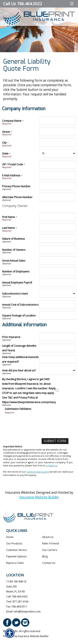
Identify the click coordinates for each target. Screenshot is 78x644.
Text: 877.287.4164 (17, 602)
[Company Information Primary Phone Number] (58, 186)
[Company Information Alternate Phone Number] (58, 197)
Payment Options (16, 556)
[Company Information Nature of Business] (58, 239)
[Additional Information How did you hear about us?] (58, 370)
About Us (48, 537)
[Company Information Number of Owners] (58, 250)
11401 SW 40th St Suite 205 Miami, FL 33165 (16, 586)
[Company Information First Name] (58, 217)
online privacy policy (38, 472)
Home (10, 537)
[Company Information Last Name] (58, 228)
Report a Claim (15, 563)
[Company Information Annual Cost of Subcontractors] (58, 305)
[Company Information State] (58, 153)
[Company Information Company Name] (58, 121)
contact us (52, 466)
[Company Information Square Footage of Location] (58, 315)
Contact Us (49, 563)
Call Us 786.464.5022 (23, 4)
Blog (45, 556)
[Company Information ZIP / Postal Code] (58, 164)
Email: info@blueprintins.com (23, 612)
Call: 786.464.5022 (17, 597)
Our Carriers (50, 550)
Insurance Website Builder (39, 497)
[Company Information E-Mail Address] (58, 175)
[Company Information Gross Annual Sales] (58, 261)
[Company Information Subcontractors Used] (58, 294)
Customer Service (17, 550)
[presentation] (36, 422)
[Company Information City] (58, 143)
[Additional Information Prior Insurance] (58, 337)
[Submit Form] (55, 441)
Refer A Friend (51, 543)
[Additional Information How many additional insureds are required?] (58, 359)
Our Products (14, 543)
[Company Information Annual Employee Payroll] (58, 282)
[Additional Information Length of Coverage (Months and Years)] (58, 348)
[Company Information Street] (58, 132)
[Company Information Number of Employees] (58, 271)
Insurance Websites (20, 493)
